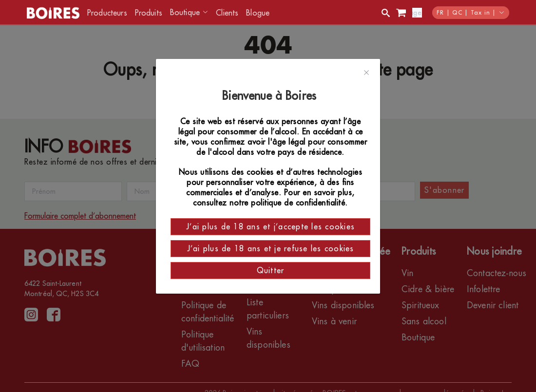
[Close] (366, 73)
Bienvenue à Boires (271, 96)
